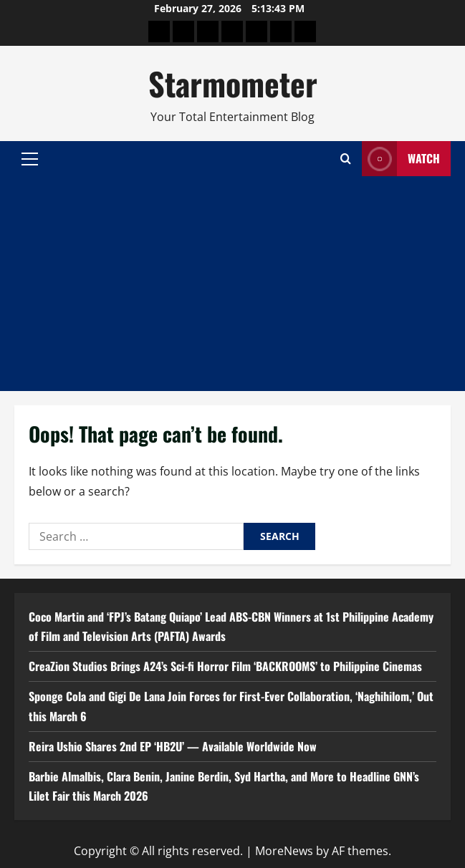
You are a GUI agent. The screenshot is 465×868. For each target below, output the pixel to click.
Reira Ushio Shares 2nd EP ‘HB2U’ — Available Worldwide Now (173, 746)
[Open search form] (346, 159)
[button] (30, 159)
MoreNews (284, 851)
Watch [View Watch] (401, 159)
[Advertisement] (232, 284)
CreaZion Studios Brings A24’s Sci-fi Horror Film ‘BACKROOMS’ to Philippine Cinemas (225, 666)
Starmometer (233, 83)
